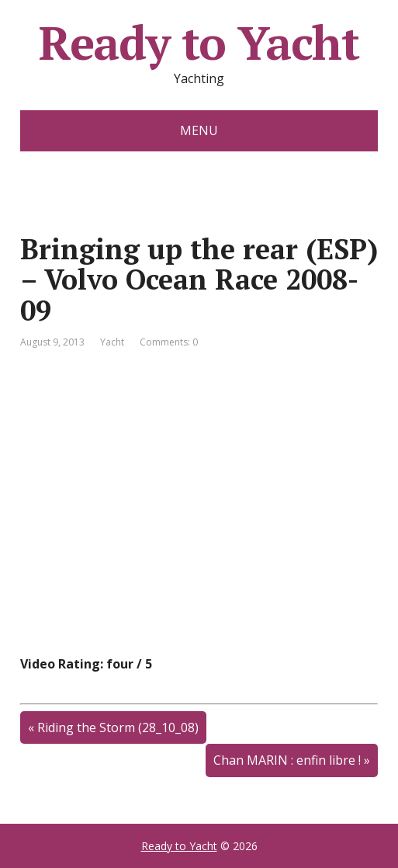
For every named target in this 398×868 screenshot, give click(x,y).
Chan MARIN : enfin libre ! (287, 760)
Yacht (112, 342)
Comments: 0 (169, 342)
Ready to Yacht (199, 43)
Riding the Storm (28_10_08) (118, 727)
